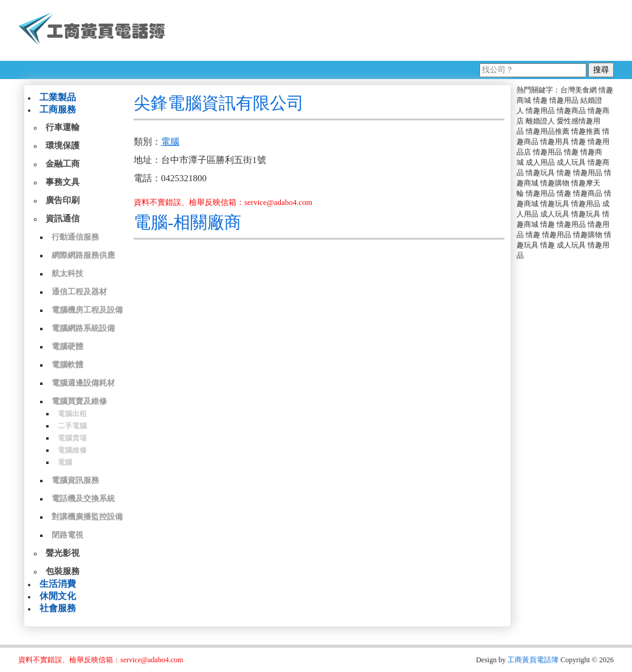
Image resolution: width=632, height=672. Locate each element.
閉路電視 (67, 535)
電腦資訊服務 (75, 480)
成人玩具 (571, 162)
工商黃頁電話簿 (533, 660)
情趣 (540, 100)
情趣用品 (564, 100)
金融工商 (63, 164)
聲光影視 (63, 553)
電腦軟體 (67, 365)
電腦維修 (72, 450)
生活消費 (58, 584)
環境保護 (63, 146)
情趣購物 (555, 183)
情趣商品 (571, 111)
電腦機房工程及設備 (87, 310)
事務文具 (63, 182)
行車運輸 (63, 127)
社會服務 (58, 608)
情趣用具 (555, 142)
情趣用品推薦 (548, 131)
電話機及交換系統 (83, 498)
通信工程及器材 (79, 292)
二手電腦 (72, 426)
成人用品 (540, 162)
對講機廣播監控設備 (87, 517)
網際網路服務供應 (83, 255)
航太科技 (67, 273)
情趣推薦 (586, 131)
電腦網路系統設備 (83, 328)
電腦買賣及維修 (79, 401)
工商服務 (58, 109)
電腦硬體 (67, 346)
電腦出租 (72, 414)
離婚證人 (540, 121)
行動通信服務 (75, 237)
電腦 (65, 462)
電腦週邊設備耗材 (83, 383)
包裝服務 (63, 571)
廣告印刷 (63, 200)
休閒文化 (58, 596)
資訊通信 (63, 219)
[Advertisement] (394, 30)
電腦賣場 (72, 438)
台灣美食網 (579, 90)
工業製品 (58, 97)
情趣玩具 (540, 173)
